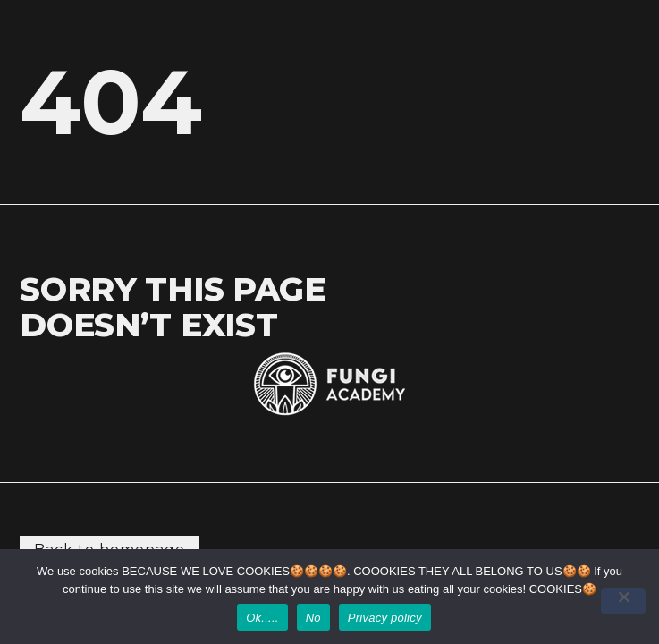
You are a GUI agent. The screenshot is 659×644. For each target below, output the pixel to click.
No (313, 618)
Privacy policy (385, 618)
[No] (623, 601)
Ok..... (262, 618)
